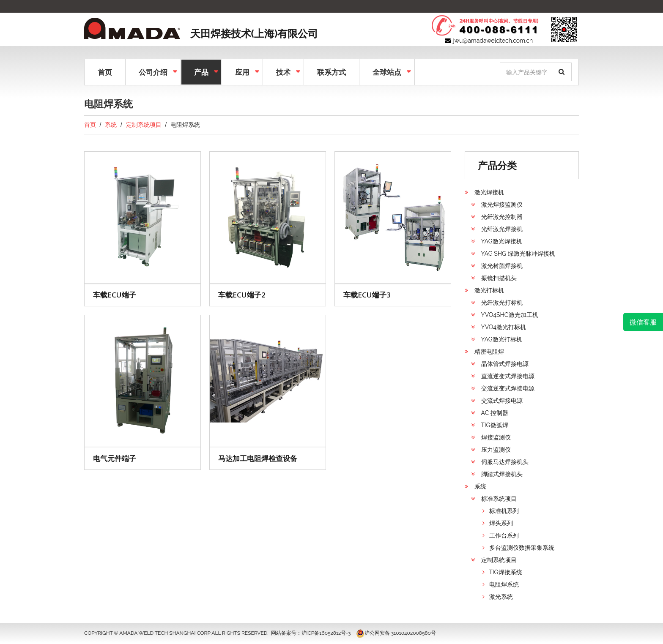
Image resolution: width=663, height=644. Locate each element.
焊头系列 (501, 523)
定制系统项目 (144, 125)
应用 (241, 71)
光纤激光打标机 (502, 303)
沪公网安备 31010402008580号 (396, 633)
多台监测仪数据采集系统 (522, 548)
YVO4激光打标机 (504, 327)
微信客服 (643, 322)
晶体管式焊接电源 (505, 364)
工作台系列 (504, 535)
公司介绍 (152, 71)
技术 (282, 71)
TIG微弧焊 (495, 425)
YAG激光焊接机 (502, 241)
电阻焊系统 (504, 584)
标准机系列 (504, 511)
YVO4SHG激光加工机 (510, 315)
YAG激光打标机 (502, 339)
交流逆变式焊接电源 (508, 388)
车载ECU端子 (115, 295)
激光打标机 (489, 290)
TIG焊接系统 (506, 572)
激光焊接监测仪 (502, 205)
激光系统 (501, 597)
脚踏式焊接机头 (502, 474)
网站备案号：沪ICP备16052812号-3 (311, 633)
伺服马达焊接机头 (505, 462)
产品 (200, 71)
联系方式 (331, 72)
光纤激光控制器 (502, 217)
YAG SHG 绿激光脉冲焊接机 (518, 254)
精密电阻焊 (489, 352)
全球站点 (386, 71)
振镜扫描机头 (499, 278)
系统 (111, 125)
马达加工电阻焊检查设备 (258, 458)
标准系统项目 (499, 499)
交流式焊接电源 (502, 401)
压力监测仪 (496, 450)
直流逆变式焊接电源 (508, 376)
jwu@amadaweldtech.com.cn (493, 41)
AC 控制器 (495, 413)
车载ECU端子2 (242, 295)
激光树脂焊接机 (502, 266)
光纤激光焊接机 (502, 229)
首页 (105, 72)
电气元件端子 (115, 458)
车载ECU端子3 (367, 295)
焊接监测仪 (496, 437)
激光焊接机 (489, 192)
